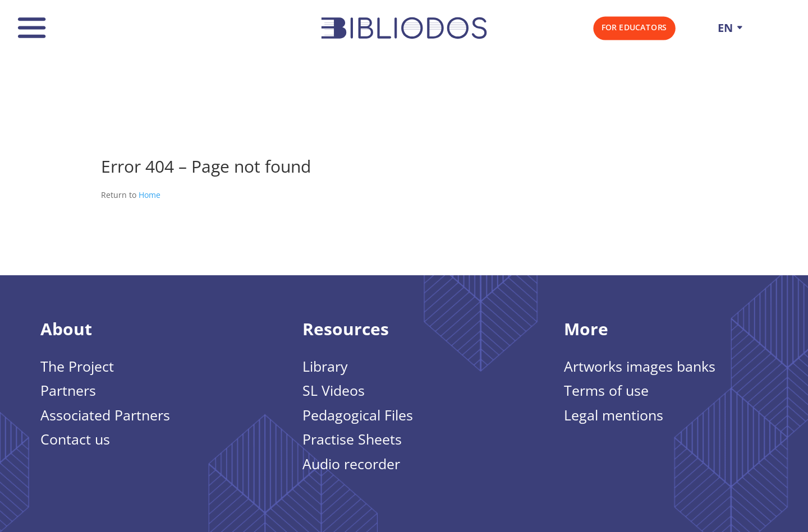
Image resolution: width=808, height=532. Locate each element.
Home (150, 195)
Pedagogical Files (358, 416)
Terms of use (606, 391)
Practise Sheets (352, 440)
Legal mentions (614, 416)
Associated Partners (105, 416)
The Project (77, 367)
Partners (68, 391)
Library (325, 367)
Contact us (75, 440)
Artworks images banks (640, 367)
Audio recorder (351, 465)
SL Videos (334, 391)
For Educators (634, 27)
